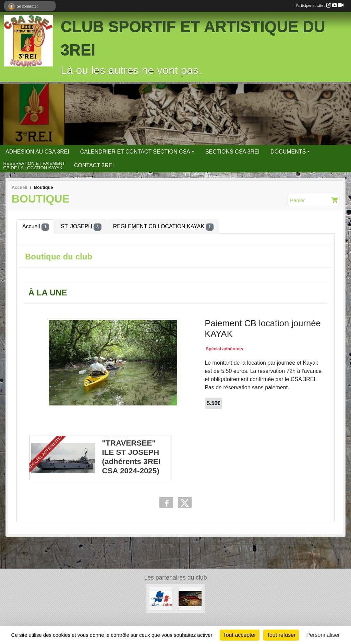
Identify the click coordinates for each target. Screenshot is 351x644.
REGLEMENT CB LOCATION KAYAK (163, 227)
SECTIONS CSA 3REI (232, 152)
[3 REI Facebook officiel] (190, 598)
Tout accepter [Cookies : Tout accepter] (240, 635)
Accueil (36, 227)
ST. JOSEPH (81, 227)
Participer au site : (319, 5)
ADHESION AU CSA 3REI (37, 152)
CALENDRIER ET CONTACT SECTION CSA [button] (135, 152)
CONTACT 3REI (94, 165)
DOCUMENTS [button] (288, 152)
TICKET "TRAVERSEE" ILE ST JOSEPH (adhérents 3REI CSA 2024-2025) (131, 452)
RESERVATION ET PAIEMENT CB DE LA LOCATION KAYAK (34, 166)
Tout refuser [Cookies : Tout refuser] (281, 635)
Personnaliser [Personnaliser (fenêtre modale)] (323, 635)
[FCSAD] (161, 598)
